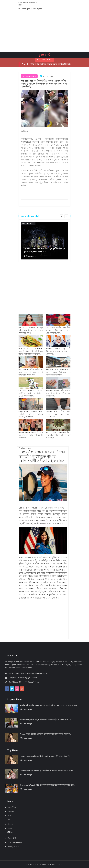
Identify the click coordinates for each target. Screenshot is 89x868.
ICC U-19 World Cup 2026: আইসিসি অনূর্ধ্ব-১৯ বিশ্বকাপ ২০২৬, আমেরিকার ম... (31, 393)
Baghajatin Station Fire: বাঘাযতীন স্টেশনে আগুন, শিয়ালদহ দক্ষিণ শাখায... (31, 414)
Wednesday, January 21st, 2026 (28, 4)
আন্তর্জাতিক (12, 807)
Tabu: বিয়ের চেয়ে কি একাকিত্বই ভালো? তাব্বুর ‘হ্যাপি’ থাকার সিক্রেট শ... (46, 734)
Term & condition (15, 842)
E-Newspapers (24, 9)
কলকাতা (11, 811)
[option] (44, 241)
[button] (22, 32)
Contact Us (12, 838)
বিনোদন (10, 824)
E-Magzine (37, 9)
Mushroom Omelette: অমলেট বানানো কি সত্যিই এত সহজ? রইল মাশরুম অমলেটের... (31, 351)
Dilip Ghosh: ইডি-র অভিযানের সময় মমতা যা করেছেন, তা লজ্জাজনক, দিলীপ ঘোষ (31, 372)
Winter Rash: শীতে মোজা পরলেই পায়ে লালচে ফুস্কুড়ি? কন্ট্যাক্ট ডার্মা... (58, 414)
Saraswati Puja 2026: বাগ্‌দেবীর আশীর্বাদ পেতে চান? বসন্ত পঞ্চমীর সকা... (48, 785)
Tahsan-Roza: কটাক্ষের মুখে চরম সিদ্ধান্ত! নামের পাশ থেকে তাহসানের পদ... (47, 771)
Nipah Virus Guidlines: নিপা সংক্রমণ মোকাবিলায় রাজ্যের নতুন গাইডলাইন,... (58, 435)
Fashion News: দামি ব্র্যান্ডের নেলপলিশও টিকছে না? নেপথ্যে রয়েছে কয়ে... (58, 393)
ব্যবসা (10, 828)
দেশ (9, 820)
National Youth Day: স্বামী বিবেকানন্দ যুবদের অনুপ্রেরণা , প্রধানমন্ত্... (58, 351)
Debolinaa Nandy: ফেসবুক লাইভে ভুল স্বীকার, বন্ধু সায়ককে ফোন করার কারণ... (31, 330)
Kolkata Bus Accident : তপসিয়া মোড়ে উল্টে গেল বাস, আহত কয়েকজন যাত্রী (58, 372)
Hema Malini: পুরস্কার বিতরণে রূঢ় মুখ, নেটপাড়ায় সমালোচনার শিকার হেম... (31, 435)
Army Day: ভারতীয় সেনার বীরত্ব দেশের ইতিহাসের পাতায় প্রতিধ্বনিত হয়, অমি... (58, 330)
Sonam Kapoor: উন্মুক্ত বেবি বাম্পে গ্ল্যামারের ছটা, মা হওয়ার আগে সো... (46, 720)
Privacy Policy (13, 846)
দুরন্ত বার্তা (44, 55)
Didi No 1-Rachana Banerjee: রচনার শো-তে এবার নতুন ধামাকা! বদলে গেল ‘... (50, 705)
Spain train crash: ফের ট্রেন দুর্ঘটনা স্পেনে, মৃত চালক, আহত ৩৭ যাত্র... (44, 250)
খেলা (9, 816)
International (28, 224)
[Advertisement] (53, 31)
